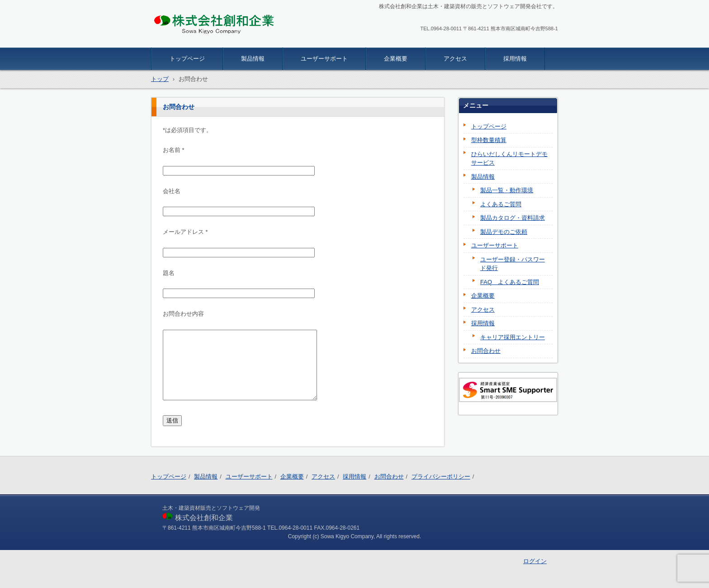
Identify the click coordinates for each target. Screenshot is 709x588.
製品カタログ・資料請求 (513, 218)
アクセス (455, 59)
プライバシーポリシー (441, 477)
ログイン (535, 561)
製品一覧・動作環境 (507, 190)
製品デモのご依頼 (504, 232)
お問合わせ (486, 351)
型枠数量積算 (489, 140)
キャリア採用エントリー (513, 337)
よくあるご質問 (501, 204)
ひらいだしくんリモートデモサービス (509, 159)
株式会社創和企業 (185, 42)
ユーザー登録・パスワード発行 (513, 264)
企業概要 (396, 59)
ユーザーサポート (324, 59)
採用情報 (515, 59)
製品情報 (253, 59)
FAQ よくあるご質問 (510, 282)
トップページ (187, 59)
